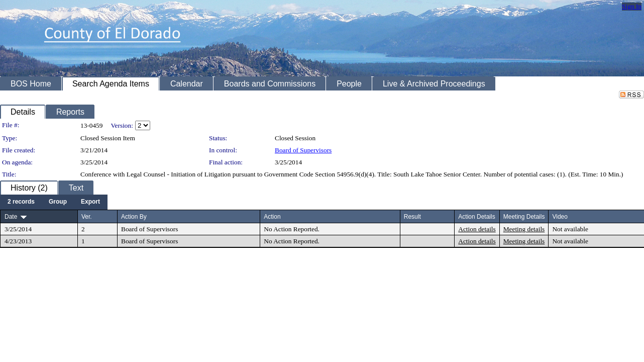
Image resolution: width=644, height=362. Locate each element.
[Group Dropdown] (58, 202)
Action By (134, 217)
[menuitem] (21, 202)
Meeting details (524, 229)
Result (412, 217)
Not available (570, 229)
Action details (477, 229)
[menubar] (54, 202)
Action (272, 217)
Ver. (87, 217)
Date (11, 217)
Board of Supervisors (303, 150)
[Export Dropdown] (90, 202)
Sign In (632, 6)
